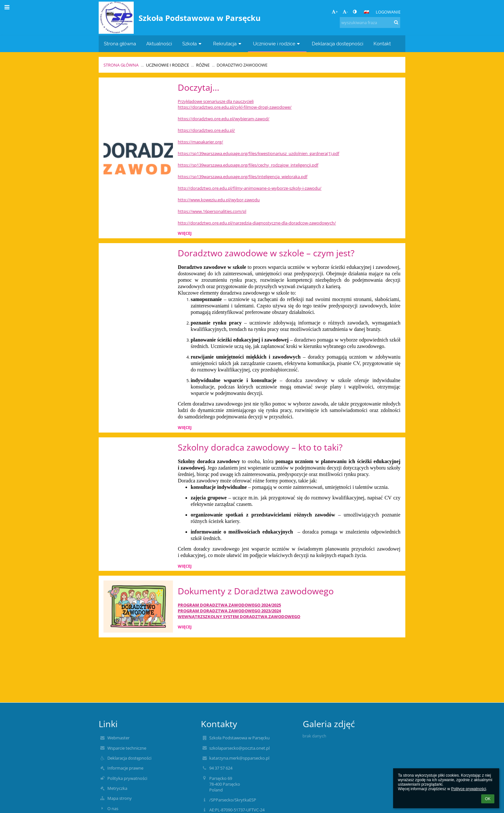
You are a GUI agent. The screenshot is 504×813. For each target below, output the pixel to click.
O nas (113, 808)
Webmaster (118, 738)
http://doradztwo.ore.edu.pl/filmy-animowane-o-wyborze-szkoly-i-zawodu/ (250, 188)
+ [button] (335, 12)
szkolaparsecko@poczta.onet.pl (239, 748)
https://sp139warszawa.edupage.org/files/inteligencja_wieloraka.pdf (243, 177)
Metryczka (117, 788)
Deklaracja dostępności (129, 758)
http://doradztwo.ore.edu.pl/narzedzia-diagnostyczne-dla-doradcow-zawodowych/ (257, 223)
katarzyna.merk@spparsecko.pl (239, 758)
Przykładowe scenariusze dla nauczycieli (216, 101)
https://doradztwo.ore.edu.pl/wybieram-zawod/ (224, 119)
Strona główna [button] (120, 44)
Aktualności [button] (159, 44)
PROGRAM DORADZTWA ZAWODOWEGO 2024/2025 (229, 605)
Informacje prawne (125, 768)
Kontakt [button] (382, 44)
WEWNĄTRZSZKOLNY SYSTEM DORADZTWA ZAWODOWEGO (239, 617)
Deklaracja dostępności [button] (337, 44)
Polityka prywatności (127, 778)
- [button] (345, 12)
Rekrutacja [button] (228, 44)
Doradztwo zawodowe (242, 65)
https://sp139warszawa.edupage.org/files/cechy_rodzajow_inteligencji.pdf (248, 165)
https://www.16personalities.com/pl (212, 211)
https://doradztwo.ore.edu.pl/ (206, 130)
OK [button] (488, 799)
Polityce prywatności (468, 789)
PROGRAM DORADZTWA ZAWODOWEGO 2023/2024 (229, 611)
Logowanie (388, 12)
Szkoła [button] (193, 44)
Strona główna (121, 65)
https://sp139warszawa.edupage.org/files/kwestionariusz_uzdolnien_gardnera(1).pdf (258, 153)
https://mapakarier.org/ (200, 142)
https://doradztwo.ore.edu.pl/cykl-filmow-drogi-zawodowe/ (235, 107)
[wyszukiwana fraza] (370, 23)
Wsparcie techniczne (127, 748)
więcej (185, 233)
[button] (366, 12)
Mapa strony (120, 798)
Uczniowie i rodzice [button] (277, 44)
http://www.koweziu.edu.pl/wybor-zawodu (219, 200)
